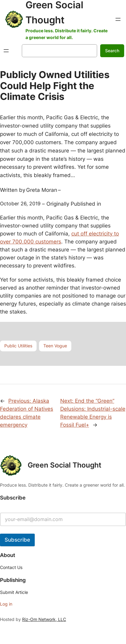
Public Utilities (18, 346)
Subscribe (17, 540)
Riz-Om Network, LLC (44, 619)
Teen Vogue (55, 346)
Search (112, 51)
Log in (6, 604)
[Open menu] (118, 19)
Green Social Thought (65, 465)
